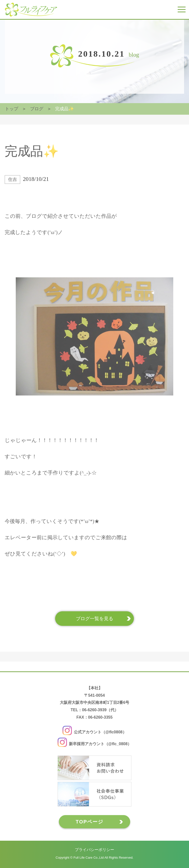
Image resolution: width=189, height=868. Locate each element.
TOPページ (90, 822)
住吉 (13, 179)
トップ (12, 109)
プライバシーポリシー (94, 850)
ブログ (37, 109)
